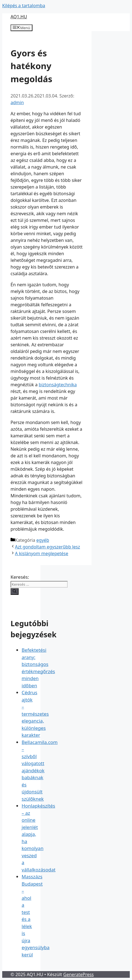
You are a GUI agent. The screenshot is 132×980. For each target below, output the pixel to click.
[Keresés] (15, 591)
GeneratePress (78, 974)
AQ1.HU (19, 17)
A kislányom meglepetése (42, 553)
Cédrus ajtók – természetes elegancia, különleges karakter (35, 714)
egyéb (43, 540)
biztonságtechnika (58, 385)
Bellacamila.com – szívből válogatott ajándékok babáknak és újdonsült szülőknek (40, 770)
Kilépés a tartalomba (24, 6)
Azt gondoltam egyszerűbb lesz (48, 547)
